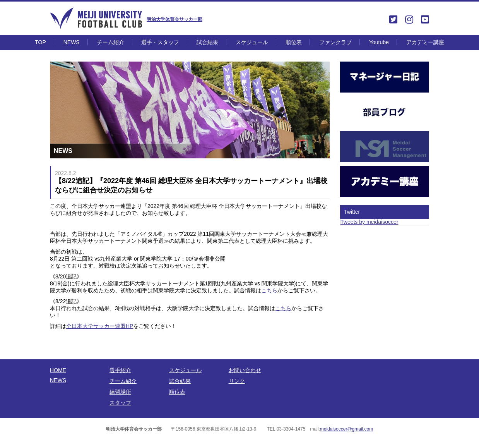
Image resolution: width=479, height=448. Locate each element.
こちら (269, 290)
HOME (58, 370)
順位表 (294, 42)
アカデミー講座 (425, 42)
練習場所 (120, 392)
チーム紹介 (111, 42)
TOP (40, 42)
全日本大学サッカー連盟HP (100, 326)
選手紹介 (120, 370)
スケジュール (252, 42)
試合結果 (207, 42)
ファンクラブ (335, 42)
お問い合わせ (245, 370)
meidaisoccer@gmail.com (347, 429)
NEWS (72, 42)
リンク (237, 381)
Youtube (379, 42)
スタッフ (120, 403)
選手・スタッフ (160, 42)
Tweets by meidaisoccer (369, 222)
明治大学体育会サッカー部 (174, 19)
